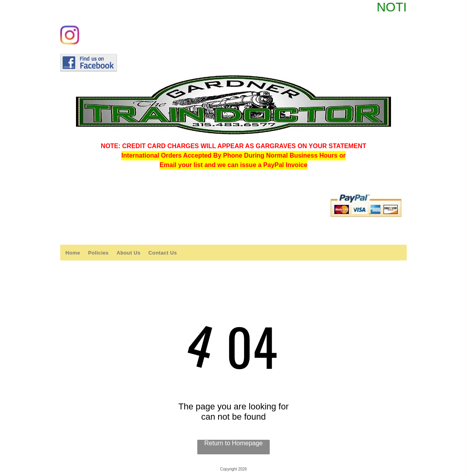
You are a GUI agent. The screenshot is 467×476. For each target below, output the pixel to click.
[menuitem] (73, 253)
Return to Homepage (234, 443)
